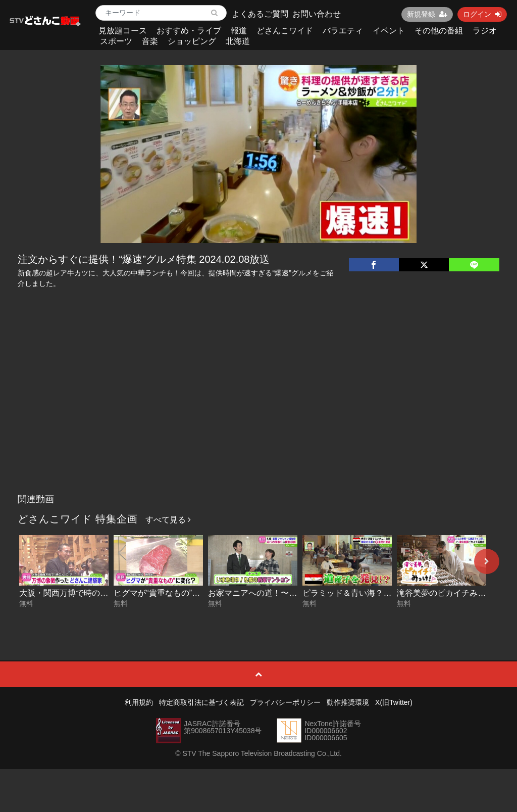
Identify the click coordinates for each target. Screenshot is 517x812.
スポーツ (116, 41)
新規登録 (427, 14)
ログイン (482, 14)
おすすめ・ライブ (189, 31)
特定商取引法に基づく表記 (201, 702)
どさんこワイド (285, 31)
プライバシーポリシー (285, 702)
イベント (389, 31)
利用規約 (139, 702)
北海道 (238, 41)
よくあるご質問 (260, 14)
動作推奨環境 (348, 702)
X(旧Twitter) (394, 702)
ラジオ (485, 31)
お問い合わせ (317, 14)
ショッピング (192, 41)
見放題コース (123, 31)
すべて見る (168, 520)
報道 (239, 31)
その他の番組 (439, 31)
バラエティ (343, 31)
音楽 (150, 41)
